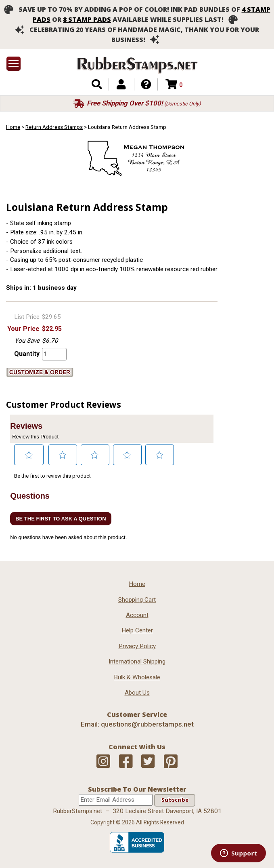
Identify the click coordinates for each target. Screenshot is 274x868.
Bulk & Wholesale (137, 677)
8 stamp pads (87, 19)
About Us (137, 693)
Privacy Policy (137, 646)
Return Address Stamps (54, 127)
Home (13, 127)
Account (137, 615)
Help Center (137, 630)
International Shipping (137, 662)
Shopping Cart (137, 600)
